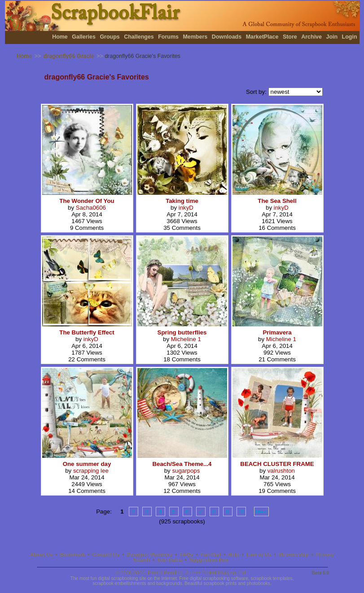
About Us (42, 554)
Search (141, 560)
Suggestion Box (209, 560)
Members (195, 37)
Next (261, 512)
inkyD (186, 208)
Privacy (325, 554)
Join (332, 37)
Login (350, 37)
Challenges (139, 37)
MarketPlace (262, 37)
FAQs (186, 554)
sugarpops (186, 471)
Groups (110, 37)
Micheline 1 (186, 339)
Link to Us (259, 554)
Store (290, 37)
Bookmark (73, 554)
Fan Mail (211, 554)
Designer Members (149, 554)
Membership (293, 554)
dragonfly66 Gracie (69, 56)
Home (60, 37)
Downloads (227, 37)
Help (234, 554)
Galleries (84, 37)
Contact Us (106, 554)
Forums (168, 37)
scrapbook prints (220, 583)
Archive (311, 37)
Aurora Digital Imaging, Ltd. (216, 573)
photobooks (259, 583)
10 (241, 512)
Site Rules (169, 560)
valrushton (281, 471)
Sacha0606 (91, 208)
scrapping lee (91, 471)
